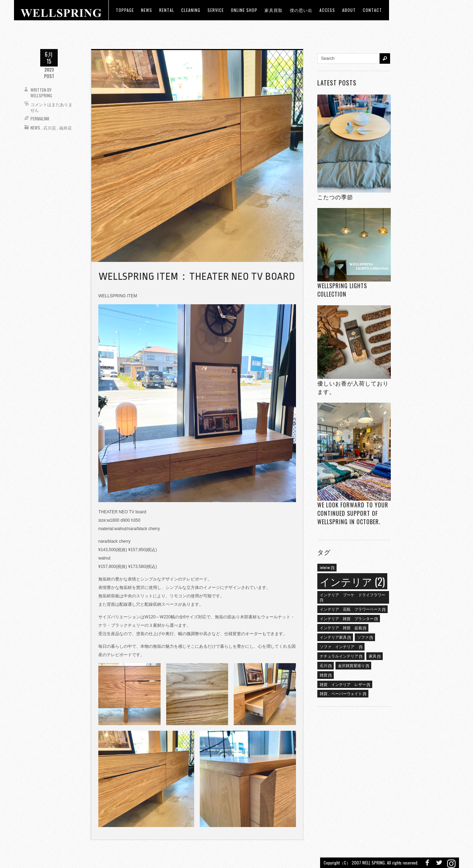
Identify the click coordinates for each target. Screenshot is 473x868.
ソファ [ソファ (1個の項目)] (365, 637)
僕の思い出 (301, 10)
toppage (125, 10)
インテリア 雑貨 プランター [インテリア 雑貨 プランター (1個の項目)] (349, 618)
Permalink (40, 119)
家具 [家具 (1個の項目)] (375, 656)
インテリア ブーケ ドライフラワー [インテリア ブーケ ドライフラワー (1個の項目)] (352, 597)
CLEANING (191, 10)
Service (216, 10)
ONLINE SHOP (244, 10)
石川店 (50, 128)
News (35, 128)
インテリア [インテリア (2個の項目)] (352, 581)
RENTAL (167, 10)
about (349, 10)
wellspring (41, 95)
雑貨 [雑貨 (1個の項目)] (326, 675)
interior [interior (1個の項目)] (327, 567)
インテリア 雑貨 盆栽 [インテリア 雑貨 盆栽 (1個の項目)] (343, 627)
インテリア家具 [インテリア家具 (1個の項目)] (335, 637)
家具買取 (274, 10)
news (147, 10)
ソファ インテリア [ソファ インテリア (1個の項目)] (341, 646)
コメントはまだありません (51, 107)
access (327, 10)
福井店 (65, 128)
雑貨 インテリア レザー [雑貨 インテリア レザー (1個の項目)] (345, 684)
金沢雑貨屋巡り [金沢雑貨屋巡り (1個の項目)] (353, 665)
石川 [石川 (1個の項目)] (326, 665)
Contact (372, 10)
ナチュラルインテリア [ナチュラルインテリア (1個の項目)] (341, 656)
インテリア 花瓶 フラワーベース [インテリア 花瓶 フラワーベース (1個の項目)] (352, 609)
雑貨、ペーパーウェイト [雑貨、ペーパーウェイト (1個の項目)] (343, 693)
